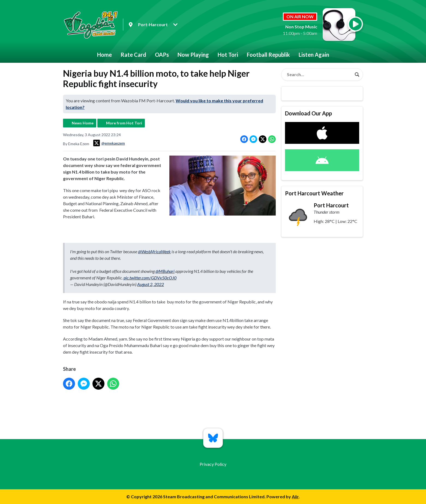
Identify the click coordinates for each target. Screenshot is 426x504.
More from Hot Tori (124, 123)
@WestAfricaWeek (154, 251)
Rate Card (133, 55)
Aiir (295, 496)
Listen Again (314, 55)
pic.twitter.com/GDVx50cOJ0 (150, 278)
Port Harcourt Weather (314, 193)
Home (104, 55)
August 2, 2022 (151, 284)
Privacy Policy (213, 464)
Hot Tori (228, 55)
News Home (83, 123)
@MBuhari (165, 271)
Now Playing (193, 55)
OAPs (162, 55)
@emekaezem (109, 143)
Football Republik (268, 55)
